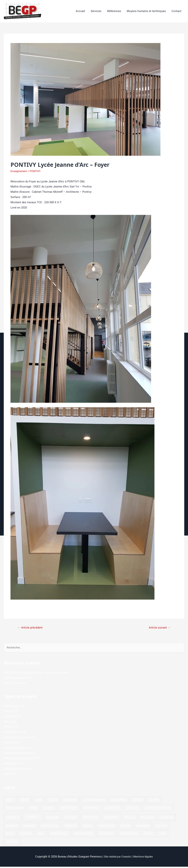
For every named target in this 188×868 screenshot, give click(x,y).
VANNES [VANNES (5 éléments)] (12, 843)
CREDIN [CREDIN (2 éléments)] (138, 801)
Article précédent (31, 628)
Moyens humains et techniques (146, 11)
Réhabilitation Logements (20, 759)
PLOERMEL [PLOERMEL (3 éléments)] (111, 819)
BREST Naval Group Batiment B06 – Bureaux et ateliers (38, 674)
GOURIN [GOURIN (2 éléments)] (154, 801)
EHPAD (8, 728)
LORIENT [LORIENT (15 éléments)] (33, 818)
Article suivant (159, 628)
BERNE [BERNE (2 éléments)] (25, 801)
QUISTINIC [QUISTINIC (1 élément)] (161, 827)
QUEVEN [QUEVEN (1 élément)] (126, 827)
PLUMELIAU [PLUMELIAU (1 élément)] (167, 819)
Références (114, 11)
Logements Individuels (18, 754)
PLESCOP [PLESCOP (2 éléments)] (71, 819)
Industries (10, 744)
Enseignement (19, 171)
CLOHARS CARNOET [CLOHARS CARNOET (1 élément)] (94, 801)
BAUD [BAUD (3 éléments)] (10, 801)
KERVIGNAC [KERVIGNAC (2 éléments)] (91, 809)
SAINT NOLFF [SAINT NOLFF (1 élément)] (107, 835)
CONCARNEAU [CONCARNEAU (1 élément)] (119, 801)
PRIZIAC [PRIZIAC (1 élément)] (88, 827)
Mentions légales (145, 858)
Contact (176, 11)
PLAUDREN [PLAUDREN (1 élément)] (52, 819)
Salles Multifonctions (17, 770)
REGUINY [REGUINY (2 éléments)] (26, 835)
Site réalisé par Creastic (117, 858)
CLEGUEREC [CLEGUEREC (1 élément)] (70, 801)
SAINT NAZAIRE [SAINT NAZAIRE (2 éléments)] (84, 835)
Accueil (80, 11)
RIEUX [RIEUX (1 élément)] (41, 835)
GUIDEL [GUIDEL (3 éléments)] (49, 809)
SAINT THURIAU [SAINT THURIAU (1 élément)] (129, 835)
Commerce (11, 718)
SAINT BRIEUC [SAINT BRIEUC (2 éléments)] (59, 835)
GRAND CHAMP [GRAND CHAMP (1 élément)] (15, 809)
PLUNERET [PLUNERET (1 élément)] (30, 827)
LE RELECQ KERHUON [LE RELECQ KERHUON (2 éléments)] (158, 809)
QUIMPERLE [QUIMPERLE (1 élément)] (143, 827)
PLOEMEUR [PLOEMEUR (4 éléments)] (90, 819)
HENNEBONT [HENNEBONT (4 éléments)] (69, 809)
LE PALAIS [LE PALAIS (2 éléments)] (132, 809)
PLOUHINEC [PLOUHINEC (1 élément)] (148, 819)
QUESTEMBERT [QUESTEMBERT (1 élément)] (107, 827)
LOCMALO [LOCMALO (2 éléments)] (13, 819)
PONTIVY (37, 171)
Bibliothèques (12, 707)
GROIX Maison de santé (18, 679)
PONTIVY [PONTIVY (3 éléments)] (71, 827)
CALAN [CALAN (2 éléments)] (53, 801)
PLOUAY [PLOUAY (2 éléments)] (130, 819)
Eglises (8, 723)
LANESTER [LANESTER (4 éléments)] (112, 809)
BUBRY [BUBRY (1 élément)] (39, 801)
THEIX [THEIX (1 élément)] (162, 835)
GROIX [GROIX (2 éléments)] (33, 809)
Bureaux (9, 712)
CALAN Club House (16, 684)
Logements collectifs (17, 749)
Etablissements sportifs (19, 739)
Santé (7, 775)
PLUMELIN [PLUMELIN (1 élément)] (12, 827)
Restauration (12, 765)
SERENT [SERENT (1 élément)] (148, 835)
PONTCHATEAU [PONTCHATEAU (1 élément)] (50, 827)
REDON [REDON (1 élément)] (10, 835)
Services (96, 11)
